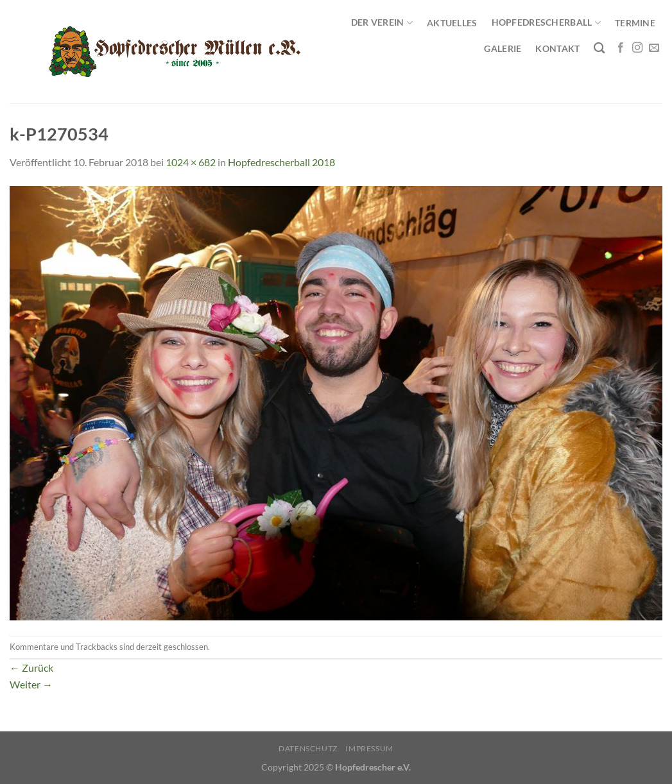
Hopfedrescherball (546, 23)
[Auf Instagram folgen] (637, 48)
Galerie (503, 48)
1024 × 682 (191, 162)
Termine (635, 23)
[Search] (599, 48)
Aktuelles (452, 23)
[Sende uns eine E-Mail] (654, 48)
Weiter (31, 684)
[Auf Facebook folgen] (621, 48)
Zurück (31, 668)
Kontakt (557, 48)
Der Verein (382, 23)
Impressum (369, 748)
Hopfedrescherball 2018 (281, 162)
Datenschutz (308, 748)
